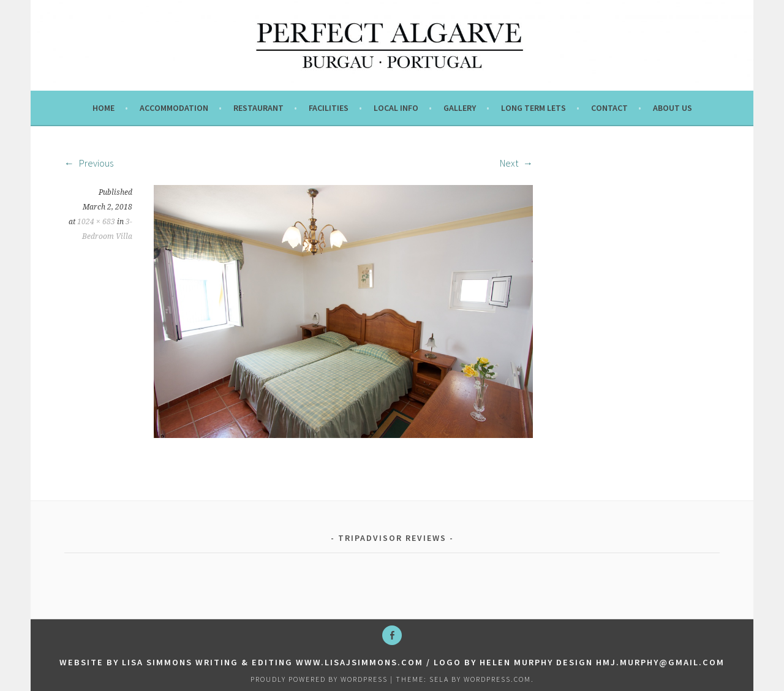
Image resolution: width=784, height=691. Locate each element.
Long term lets (533, 108)
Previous (89, 163)
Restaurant (258, 108)
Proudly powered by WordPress (319, 679)
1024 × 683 (96, 222)
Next (516, 163)
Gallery (460, 108)
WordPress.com (497, 679)
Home (104, 108)
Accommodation (174, 108)
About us (673, 108)
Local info (396, 108)
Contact (609, 108)
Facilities (329, 108)
